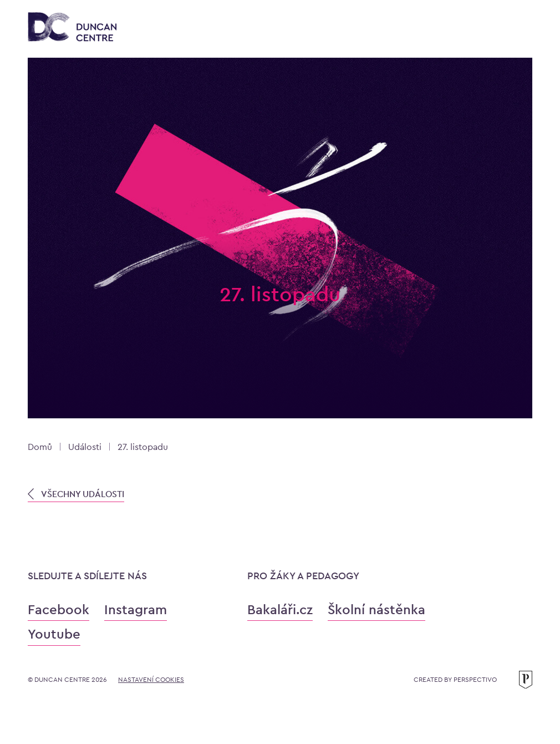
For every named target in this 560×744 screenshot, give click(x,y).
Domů (40, 447)
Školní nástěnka (376, 609)
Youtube (54, 634)
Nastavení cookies (151, 680)
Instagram (136, 609)
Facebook (58, 609)
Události (85, 447)
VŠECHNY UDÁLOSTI (76, 494)
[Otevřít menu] (521, 29)
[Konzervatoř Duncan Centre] (72, 28)
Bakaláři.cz (280, 609)
